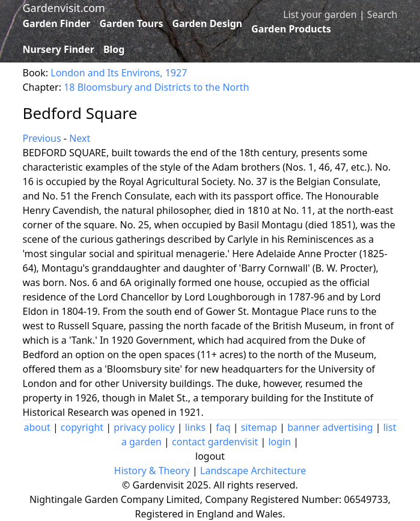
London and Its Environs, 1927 (119, 73)
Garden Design (207, 23)
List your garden (320, 14)
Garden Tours (132, 23)
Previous (42, 138)
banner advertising (330, 427)
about (37, 427)
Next (80, 138)
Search (382, 14)
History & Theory (152, 471)
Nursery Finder (59, 49)
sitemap (259, 427)
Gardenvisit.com (64, 8)
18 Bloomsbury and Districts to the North (156, 87)
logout (210, 456)
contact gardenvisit (215, 442)
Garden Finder (57, 23)
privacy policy (144, 427)
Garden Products (291, 29)
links (195, 427)
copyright (82, 427)
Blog (114, 49)
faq (223, 427)
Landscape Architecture (253, 471)
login (279, 442)
